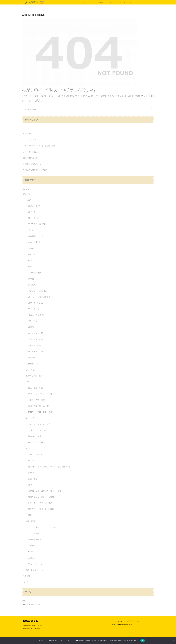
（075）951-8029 (121, 621)
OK (143, 640)
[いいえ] (173, 641)
